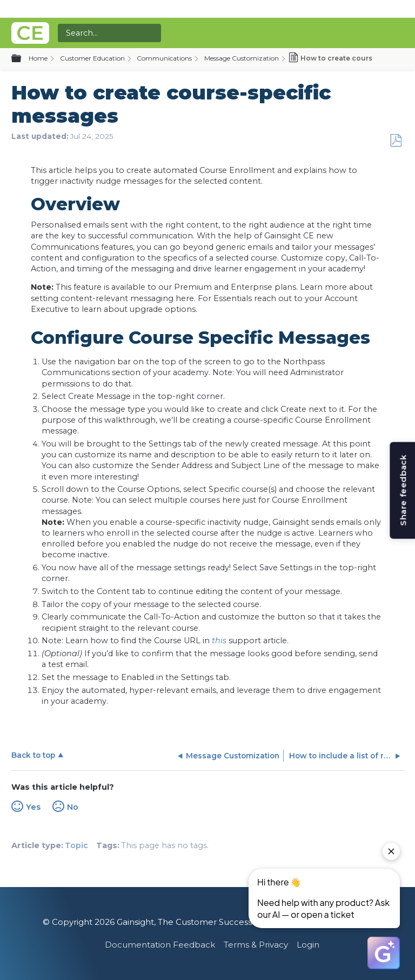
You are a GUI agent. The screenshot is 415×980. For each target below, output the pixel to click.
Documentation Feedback (160, 945)
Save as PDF (396, 141)
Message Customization (242, 58)
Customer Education (92, 58)
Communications (164, 58)
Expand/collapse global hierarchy (23, 59)
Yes (33, 807)
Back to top (33, 755)
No (73, 807)
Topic (76, 845)
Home (38, 58)
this (219, 641)
